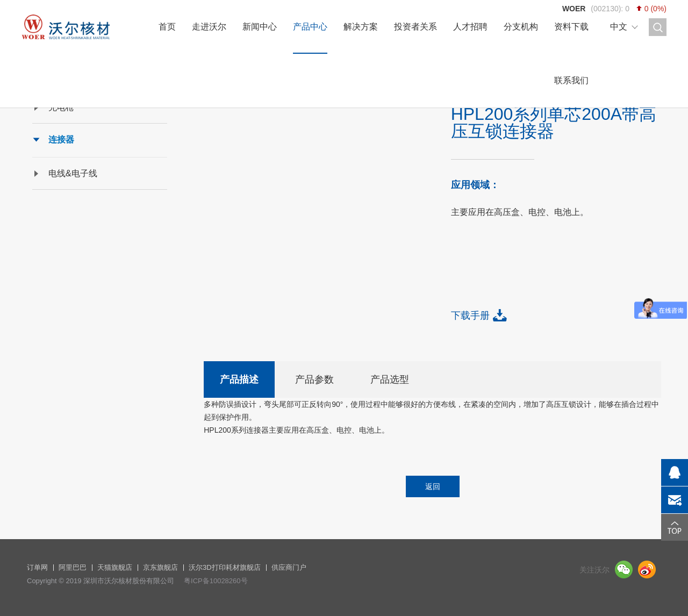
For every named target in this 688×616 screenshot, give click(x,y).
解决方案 (361, 27)
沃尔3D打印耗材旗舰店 (225, 567)
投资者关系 (415, 27)
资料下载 (571, 27)
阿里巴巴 (73, 567)
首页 (167, 27)
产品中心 (310, 27)
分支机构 (521, 27)
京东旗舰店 (160, 567)
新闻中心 (260, 27)
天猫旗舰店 (115, 567)
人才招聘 (470, 27)
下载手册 (470, 316)
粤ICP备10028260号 (216, 581)
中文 (619, 27)
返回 (433, 486)
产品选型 (390, 379)
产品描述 (239, 379)
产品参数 (314, 379)
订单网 (37, 567)
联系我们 (571, 80)
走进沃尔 (209, 27)
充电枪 (61, 107)
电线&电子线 (73, 173)
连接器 (61, 139)
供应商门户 (289, 567)
